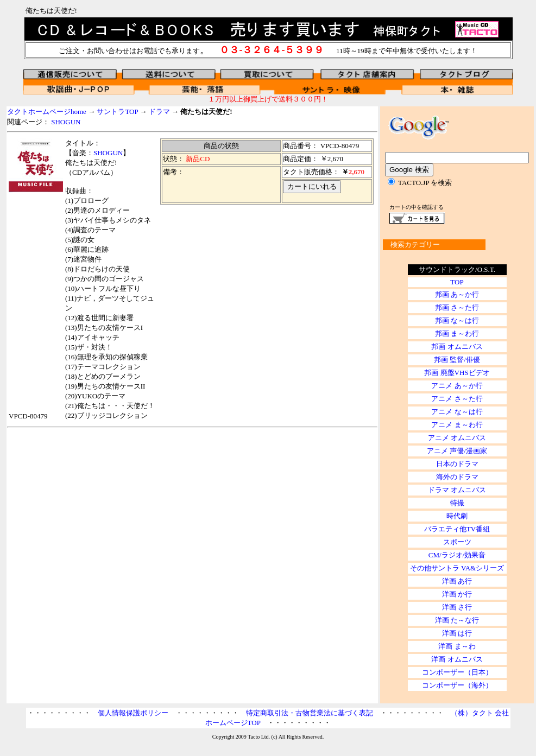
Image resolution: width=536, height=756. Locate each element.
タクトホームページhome (47, 112)
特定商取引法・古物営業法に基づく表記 (310, 713)
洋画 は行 (457, 633)
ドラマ (159, 112)
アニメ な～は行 (457, 412)
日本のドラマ (457, 464)
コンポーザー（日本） (457, 672)
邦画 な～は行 (457, 320)
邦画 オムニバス (457, 347)
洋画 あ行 (457, 581)
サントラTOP (117, 112)
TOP (457, 282)
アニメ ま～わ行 (457, 425)
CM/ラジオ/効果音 (457, 555)
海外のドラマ (457, 477)
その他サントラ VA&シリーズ (457, 568)
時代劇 (457, 516)
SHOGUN (66, 122)
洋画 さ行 (457, 607)
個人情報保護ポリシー (133, 713)
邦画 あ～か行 (457, 294)
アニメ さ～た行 (457, 399)
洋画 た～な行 (457, 620)
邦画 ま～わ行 (457, 333)
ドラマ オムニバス (457, 490)
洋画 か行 (457, 594)
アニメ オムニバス (457, 438)
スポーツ (457, 542)
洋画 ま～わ (457, 646)
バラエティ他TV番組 (457, 529)
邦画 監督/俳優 (457, 360)
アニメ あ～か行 (457, 386)
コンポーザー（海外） (457, 685)
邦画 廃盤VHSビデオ (457, 373)
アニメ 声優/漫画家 (457, 451)
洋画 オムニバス (457, 659)
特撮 (457, 503)
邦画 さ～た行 (457, 307)
